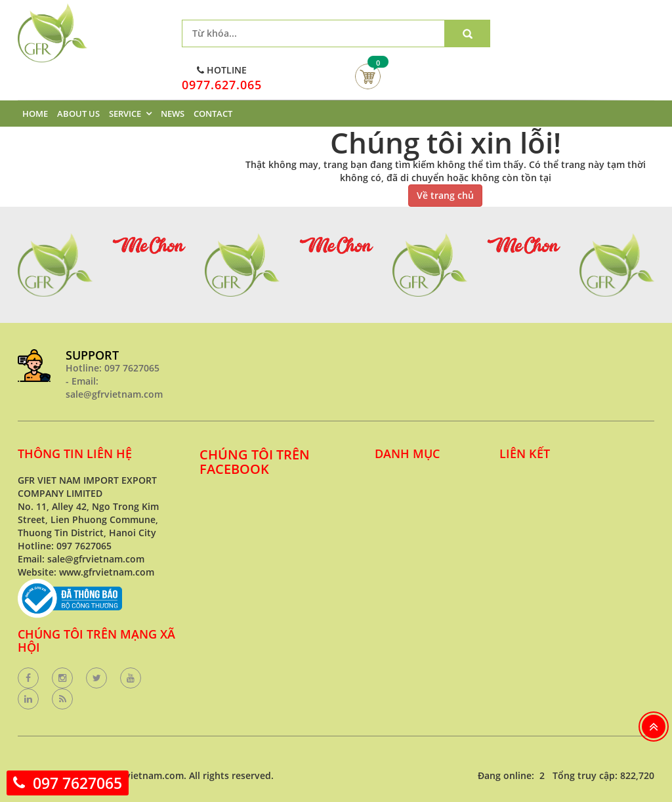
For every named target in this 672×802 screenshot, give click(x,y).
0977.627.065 (222, 85)
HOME (35, 114)
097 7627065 (77, 783)
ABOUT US (78, 114)
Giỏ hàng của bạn (368, 76)
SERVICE (125, 114)
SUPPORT (92, 355)
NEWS (173, 114)
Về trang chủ (445, 195)
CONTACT (213, 114)
